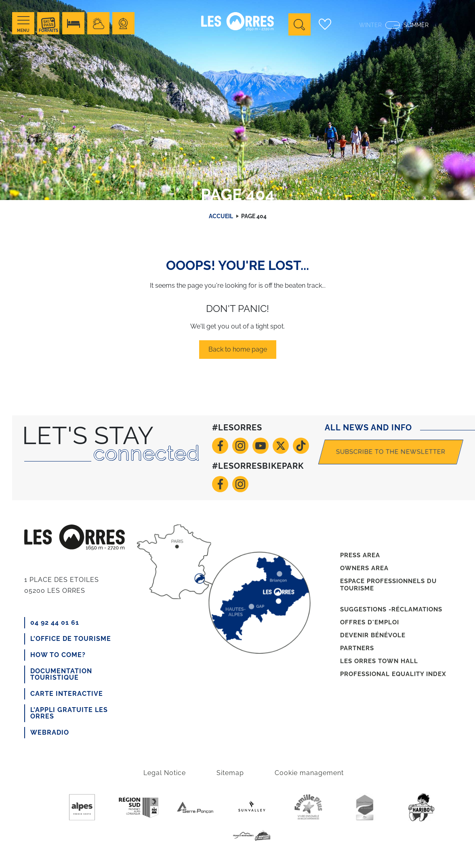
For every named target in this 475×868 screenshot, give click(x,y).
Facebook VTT (220, 484)
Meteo (98, 23)
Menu (23, 31)
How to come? (58, 655)
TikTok (301, 446)
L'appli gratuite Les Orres (69, 713)
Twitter (281, 446)
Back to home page (238, 349)
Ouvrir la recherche (300, 24)
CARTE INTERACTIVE (67, 694)
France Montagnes (252, 836)
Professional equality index (393, 674)
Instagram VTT (240, 484)
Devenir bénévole (373, 635)
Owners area (364, 568)
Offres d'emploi (370, 622)
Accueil (221, 216)
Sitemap (230, 773)
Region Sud (139, 807)
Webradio (50, 732)
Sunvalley (252, 807)
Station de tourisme (365, 807)
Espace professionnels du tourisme (388, 585)
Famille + (308, 807)
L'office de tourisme (71, 639)
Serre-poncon (195, 807)
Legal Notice (165, 773)
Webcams (123, 23)
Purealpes (82, 807)
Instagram (240, 446)
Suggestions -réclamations (391, 609)
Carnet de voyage (325, 24)
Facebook (220, 446)
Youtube (261, 446)
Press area (360, 555)
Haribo (421, 807)
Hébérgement (73, 23)
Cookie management (309, 773)
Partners (357, 648)
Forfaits (48, 31)
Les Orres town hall (379, 661)
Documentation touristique (61, 674)
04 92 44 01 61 (55, 623)
